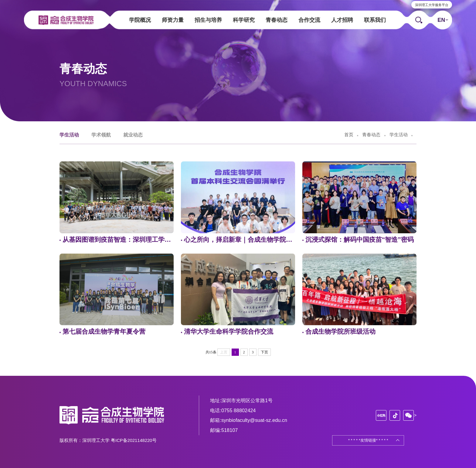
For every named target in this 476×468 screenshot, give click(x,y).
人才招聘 (342, 21)
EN (440, 20)
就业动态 (133, 135)
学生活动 (69, 135)
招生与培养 (208, 21)
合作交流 (309, 21)
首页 (349, 135)
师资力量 (173, 21)
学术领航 (101, 135)
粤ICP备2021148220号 (134, 440)
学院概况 (140, 21)
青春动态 (277, 21)
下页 (264, 352)
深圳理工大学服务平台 (431, 5)
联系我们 (375, 21)
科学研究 (244, 21)
